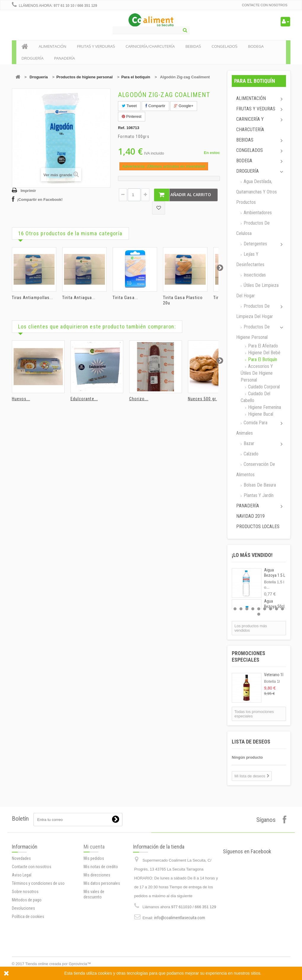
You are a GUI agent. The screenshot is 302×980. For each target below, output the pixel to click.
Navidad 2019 (250, 516)
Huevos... (21, 399)
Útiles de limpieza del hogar (257, 290)
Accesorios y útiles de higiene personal (257, 373)
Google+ (184, 106)
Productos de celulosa (253, 228)
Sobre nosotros (25, 948)
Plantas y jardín (258, 495)
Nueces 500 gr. (202, 399)
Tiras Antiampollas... (33, 298)
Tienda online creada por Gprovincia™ (58, 964)
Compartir (155, 106)
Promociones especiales (249, 656)
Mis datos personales (102, 926)
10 (259, 614)
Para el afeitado (262, 346)
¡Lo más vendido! (252, 555)
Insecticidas (254, 275)
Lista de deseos (251, 742)
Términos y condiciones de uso (38, 940)
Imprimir (28, 191)
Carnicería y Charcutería (250, 124)
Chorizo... (139, 399)
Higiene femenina (264, 407)
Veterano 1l (274, 675)
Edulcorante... (84, 399)
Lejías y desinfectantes (250, 259)
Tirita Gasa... (125, 298)
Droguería (39, 77)
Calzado (250, 454)
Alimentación (251, 98)
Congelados (250, 150)
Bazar (248, 443)
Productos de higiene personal (84, 77)
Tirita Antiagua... (79, 298)
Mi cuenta (94, 890)
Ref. (122, 128)
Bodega (244, 161)
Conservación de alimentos (256, 469)
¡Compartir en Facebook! (40, 200)
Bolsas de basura (259, 485)
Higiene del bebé (264, 353)
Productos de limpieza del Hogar (255, 311)
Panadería (248, 506)
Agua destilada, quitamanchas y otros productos (257, 192)
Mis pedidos (94, 901)
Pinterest (132, 116)
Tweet (129, 106)
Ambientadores (257, 213)
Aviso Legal (22, 932)
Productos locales (258, 526)
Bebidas (245, 140)
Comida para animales (252, 428)
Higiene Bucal (260, 414)
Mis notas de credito (101, 910)
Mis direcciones (97, 918)
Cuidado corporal (263, 387)
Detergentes (255, 244)
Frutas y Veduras (256, 109)
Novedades (21, 915)
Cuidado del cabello (255, 397)
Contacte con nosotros (265, 5)
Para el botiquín (136, 77)
